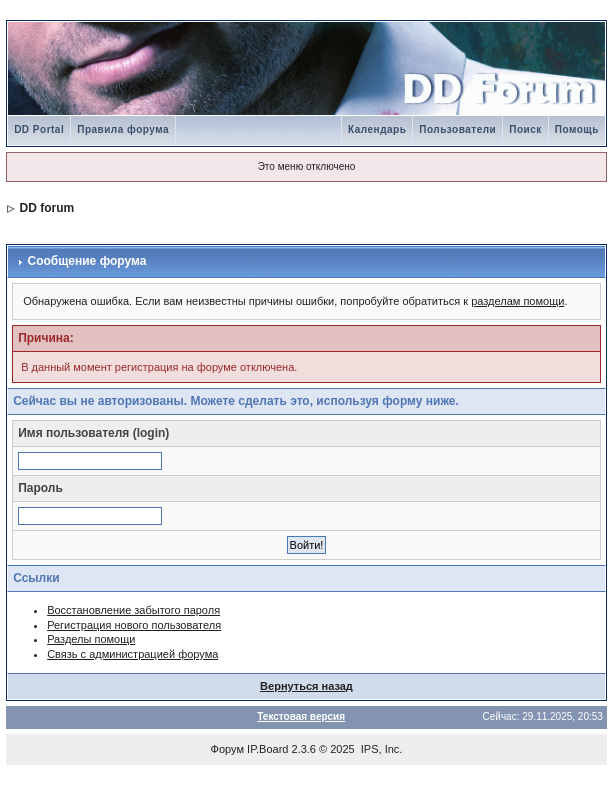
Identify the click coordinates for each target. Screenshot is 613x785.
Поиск (525, 129)
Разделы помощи (91, 639)
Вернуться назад (306, 686)
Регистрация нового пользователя (134, 625)
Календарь (377, 129)
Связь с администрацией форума (132, 654)
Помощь (577, 129)
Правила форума (123, 129)
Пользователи (457, 129)
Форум (227, 749)
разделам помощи (517, 301)
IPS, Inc (380, 749)
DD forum (46, 208)
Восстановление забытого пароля (133, 610)
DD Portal (39, 129)
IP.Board (267, 749)
